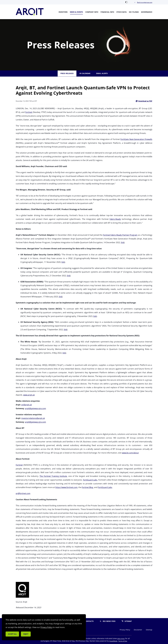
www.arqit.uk (29, 395)
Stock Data (122, 12)
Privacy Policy (125, 630)
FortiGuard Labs (90, 480)
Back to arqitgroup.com (143, 2)
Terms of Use (123, 641)
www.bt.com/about (130, 453)
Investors (63, 12)
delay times (121, 639)
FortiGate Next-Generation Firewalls (136, 139)
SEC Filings (134, 12)
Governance (147, 12)
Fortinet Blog (87, 487)
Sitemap (127, 621)
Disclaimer (138, 630)
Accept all (12, 634)
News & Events (76, 12)
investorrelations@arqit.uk (33, 418)
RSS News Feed (108, 621)
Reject (26, 634)
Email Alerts (102, 73)
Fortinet (29, 112)
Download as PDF (144, 101)
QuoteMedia (113, 641)
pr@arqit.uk (27, 405)
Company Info (92, 12)
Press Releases (67, 73)
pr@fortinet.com (23, 493)
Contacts (88, 621)
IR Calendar (85, 73)
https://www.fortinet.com (66, 487)
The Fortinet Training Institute (53, 476)
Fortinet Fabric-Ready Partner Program (120, 235)
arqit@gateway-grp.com (35, 408)
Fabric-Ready (115, 219)
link (122, 242)
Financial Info (107, 12)
